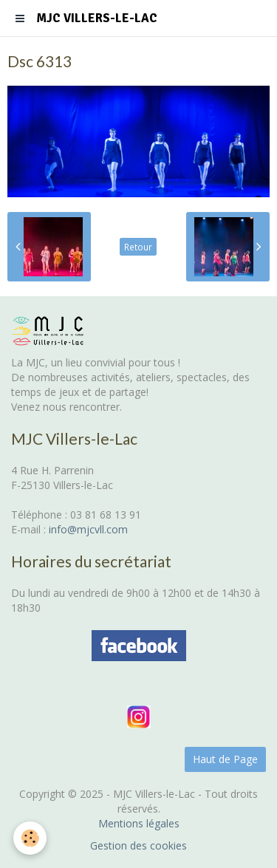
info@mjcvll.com (88, 529)
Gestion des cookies (138, 845)
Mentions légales (139, 823)
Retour (138, 247)
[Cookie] (30, 838)
